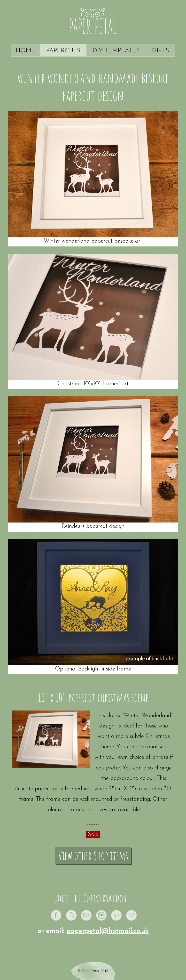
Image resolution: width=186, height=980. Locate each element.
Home (25, 51)
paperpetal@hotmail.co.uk (108, 931)
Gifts (161, 51)
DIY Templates (116, 51)
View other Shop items (93, 855)
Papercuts (63, 51)
